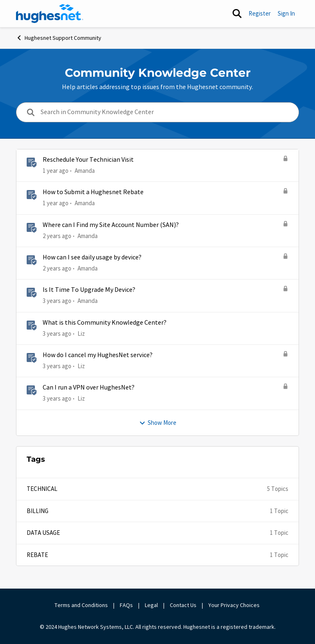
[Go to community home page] (50, 14)
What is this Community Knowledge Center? (105, 323)
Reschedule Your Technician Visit (88, 160)
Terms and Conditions (81, 605)
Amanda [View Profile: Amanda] (85, 171)
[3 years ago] (57, 301)
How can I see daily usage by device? (92, 257)
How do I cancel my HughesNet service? (98, 355)
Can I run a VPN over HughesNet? (89, 387)
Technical (42, 489)
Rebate (37, 555)
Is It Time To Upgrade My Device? (89, 290)
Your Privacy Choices (235, 605)
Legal (151, 605)
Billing (38, 511)
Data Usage (43, 533)
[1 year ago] (56, 171)
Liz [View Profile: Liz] (81, 333)
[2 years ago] (57, 236)
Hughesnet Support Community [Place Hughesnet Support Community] (59, 38)
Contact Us (183, 605)
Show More (158, 423)
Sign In (286, 13)
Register (260, 13)
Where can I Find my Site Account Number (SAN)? (111, 225)
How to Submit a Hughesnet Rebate (93, 192)
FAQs (126, 605)
